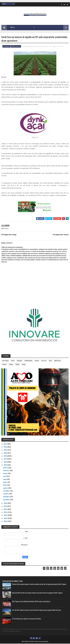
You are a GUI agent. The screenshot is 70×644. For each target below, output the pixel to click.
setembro (7, 491)
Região (17, 365)
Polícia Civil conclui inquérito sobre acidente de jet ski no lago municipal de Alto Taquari (39, 585)
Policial (4, 365)
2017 (5, 459)
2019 (5, 465)
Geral (50, 361)
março (5, 474)
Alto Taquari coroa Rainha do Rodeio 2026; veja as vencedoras (31, 602)
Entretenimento (28, 361)
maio (5, 479)
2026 (6, 521)
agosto (6, 488)
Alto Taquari (6, 361)
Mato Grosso (16, 47)
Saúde (24, 365)
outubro (6, 494)
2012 (5, 444)
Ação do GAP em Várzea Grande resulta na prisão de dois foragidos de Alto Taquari (37, 593)
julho (5, 485)
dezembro (7, 500)
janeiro (6, 468)
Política (11, 365)
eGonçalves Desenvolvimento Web (41, 642)
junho (5, 482)
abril (5, 477)
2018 (5, 462)
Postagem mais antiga (9, 235)
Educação (19, 361)
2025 (6, 519)
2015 (5, 453)
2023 (6, 513)
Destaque (7, 47)
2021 (5, 506)
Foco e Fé (44, 361)
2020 (6, 504)
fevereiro (6, 471)
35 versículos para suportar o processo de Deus (27, 619)
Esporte (37, 361)
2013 (5, 447)
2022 (6, 509)
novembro (7, 497)
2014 (6, 450)
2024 (6, 516)
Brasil (13, 361)
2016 (5, 456)
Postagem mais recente (61, 235)
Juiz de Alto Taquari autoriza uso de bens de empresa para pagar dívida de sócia (36, 610)
